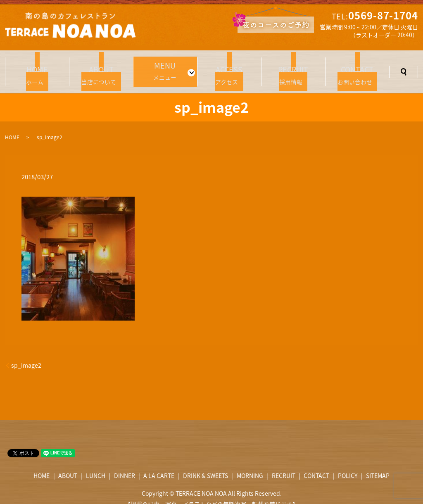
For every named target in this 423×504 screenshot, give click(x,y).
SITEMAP (378, 464)
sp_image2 (26, 354)
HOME (12, 126)
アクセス (229, 67)
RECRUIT (284, 464)
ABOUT (68, 464)
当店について (101, 67)
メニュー (163, 66)
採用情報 (293, 67)
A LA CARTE (159, 464)
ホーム (37, 67)
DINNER (125, 464)
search (404, 66)
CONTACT (316, 464)
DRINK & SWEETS (206, 464)
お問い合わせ (357, 67)
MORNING (250, 464)
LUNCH (96, 464)
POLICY (348, 464)
